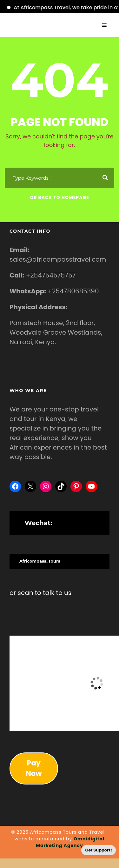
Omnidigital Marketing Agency (70, 842)
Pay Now (34, 768)
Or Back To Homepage (59, 197)
